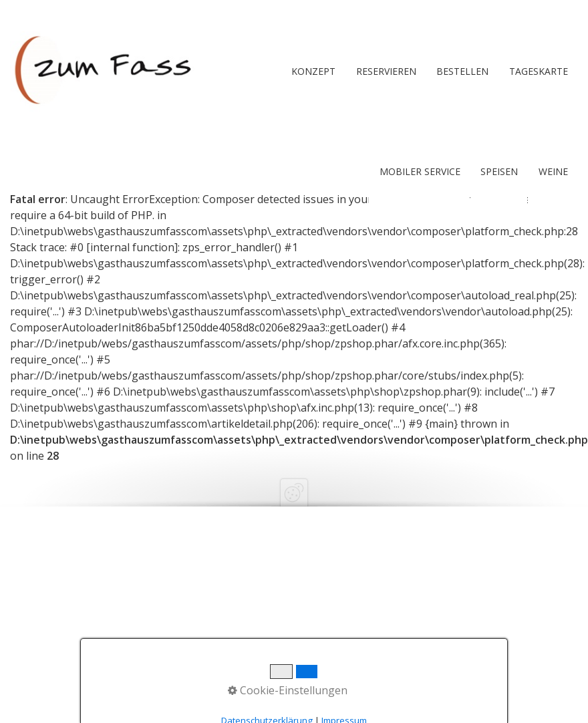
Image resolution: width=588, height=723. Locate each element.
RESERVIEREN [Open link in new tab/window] (386, 71)
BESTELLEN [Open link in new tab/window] (462, 71)
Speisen (499, 171)
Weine (553, 171)
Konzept (313, 71)
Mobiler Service (420, 171)
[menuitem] (313, 71)
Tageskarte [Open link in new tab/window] (539, 71)
